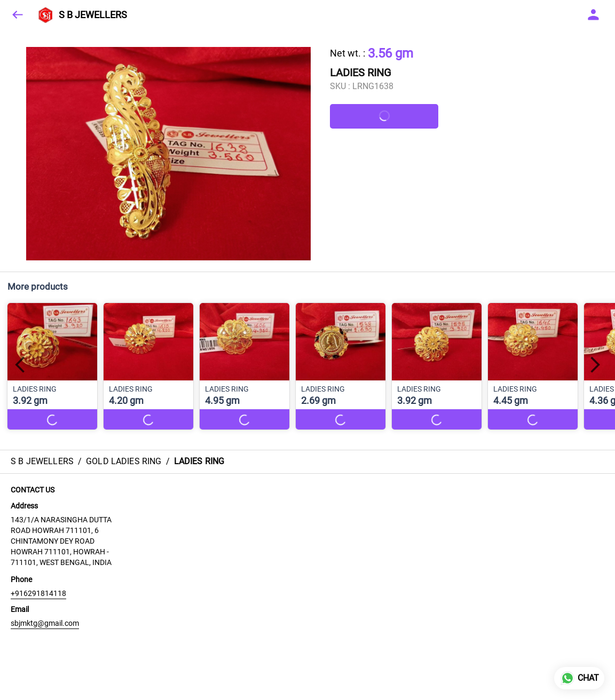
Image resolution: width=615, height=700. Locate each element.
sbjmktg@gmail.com (45, 623)
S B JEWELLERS (93, 15)
